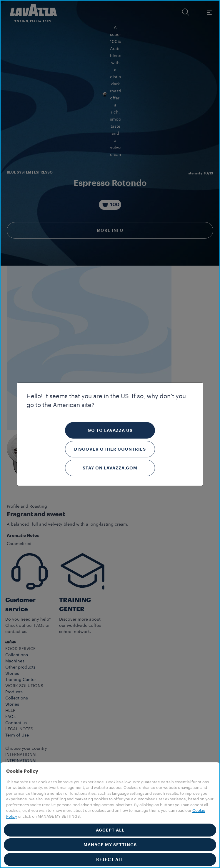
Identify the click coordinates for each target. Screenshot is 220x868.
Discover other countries (110, 449)
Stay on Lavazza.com (110, 468)
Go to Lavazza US (110, 430)
